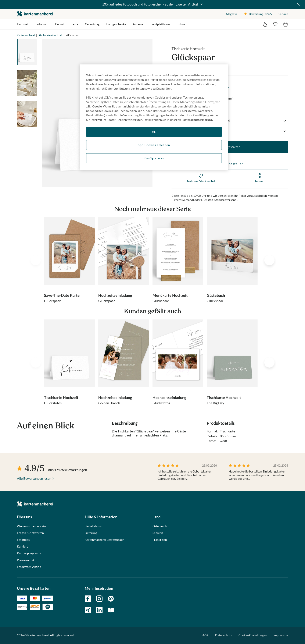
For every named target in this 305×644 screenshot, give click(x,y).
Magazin (232, 14)
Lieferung (91, 533)
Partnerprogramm (29, 553)
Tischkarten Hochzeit (51, 35)
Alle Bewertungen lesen (34, 478)
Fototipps (23, 540)
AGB (205, 635)
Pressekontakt (26, 560)
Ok (154, 132)
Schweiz (158, 533)
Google (97, 106)
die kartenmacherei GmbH (35, 14)
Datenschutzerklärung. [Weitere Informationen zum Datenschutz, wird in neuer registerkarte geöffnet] (198, 120)
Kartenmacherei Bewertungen (105, 540)
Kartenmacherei (26, 35)
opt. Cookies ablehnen (154, 145)
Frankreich (160, 540)
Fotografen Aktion (29, 567)
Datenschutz (223, 635)
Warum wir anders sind (32, 526)
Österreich (160, 526)
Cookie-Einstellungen (253, 635)
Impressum (281, 635)
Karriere (23, 546)
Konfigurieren (154, 158)
